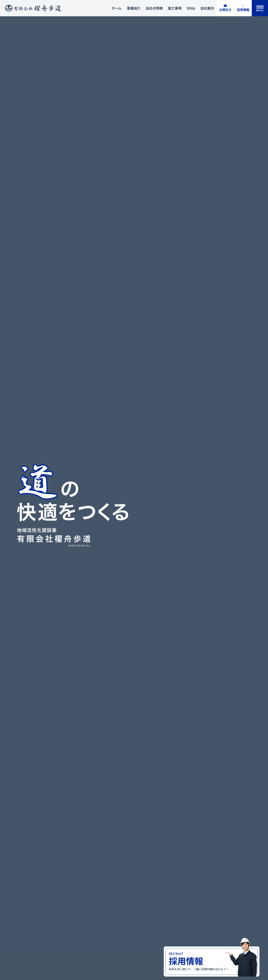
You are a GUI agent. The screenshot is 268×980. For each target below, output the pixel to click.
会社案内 (207, 8)
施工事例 (175, 8)
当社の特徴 (154, 8)
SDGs (191, 8)
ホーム (117, 8)
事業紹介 (134, 8)
